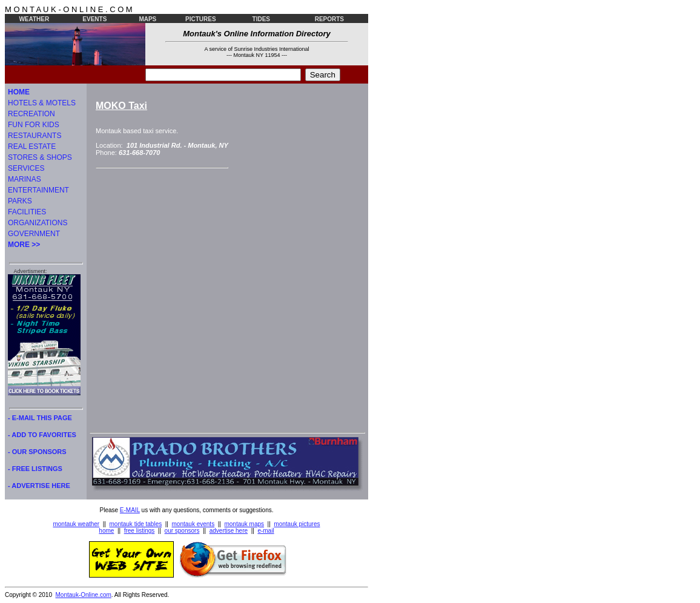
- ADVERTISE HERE (39, 486)
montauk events (193, 524)
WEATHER (34, 19)
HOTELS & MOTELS (42, 103)
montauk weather (76, 524)
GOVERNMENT (34, 234)
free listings (140, 531)
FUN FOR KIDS (34, 125)
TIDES (261, 19)
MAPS (147, 19)
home (106, 531)
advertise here (229, 531)
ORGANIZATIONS (38, 223)
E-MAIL (130, 510)
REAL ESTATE (32, 147)
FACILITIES (27, 212)
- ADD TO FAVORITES (42, 435)
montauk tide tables (136, 524)
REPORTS (329, 19)
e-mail (266, 531)
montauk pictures (297, 524)
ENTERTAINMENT (38, 190)
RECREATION (31, 114)
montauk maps (244, 524)
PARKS (20, 201)
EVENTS (94, 19)
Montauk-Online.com (84, 595)
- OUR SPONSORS (37, 452)
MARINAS (25, 179)
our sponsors (182, 531)
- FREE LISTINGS (35, 469)
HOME (19, 92)
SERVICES (26, 168)
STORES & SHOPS (40, 157)
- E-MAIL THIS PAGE (40, 418)
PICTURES (201, 19)
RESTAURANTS (35, 136)
